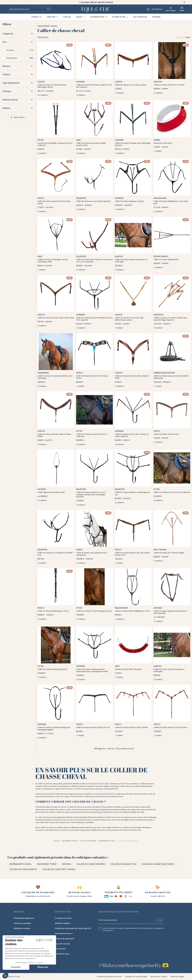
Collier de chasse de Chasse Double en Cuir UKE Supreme (94, 86)
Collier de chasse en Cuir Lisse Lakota (130, 85)
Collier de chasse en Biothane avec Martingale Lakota (52, 86)
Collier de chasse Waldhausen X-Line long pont (171, 202)
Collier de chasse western (91, 864)
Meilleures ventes (22, 928)
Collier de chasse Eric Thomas (59, 869)
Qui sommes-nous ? (64, 933)
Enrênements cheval (21, 864)
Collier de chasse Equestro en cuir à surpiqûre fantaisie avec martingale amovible (91, 494)
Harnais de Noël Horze (163, 143)
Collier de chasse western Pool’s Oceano (170, 727)
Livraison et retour (63, 918)
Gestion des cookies (159, 976)
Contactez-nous (62, 954)
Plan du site (60, 949)
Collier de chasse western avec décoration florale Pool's (132, 554)
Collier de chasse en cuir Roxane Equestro (93, 201)
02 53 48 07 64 (155, 9)
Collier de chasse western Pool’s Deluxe (131, 727)
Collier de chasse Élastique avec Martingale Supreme (133, 144)
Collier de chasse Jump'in (23, 869)
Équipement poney (47, 864)
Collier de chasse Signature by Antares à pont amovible (170, 612)
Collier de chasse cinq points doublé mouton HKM (91, 144)
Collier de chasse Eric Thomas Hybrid (169, 553)
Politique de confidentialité (136, 976)
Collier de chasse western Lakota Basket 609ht (132, 377)
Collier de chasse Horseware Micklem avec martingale (55, 377)
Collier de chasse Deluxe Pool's (166, 434)
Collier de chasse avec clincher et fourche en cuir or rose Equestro (94, 261)
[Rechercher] (29, 9)
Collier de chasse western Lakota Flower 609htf (54, 435)
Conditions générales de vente (109, 976)
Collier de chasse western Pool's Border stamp (54, 202)
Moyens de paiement (64, 938)
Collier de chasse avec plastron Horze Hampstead (92, 554)
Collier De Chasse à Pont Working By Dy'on (94, 611)
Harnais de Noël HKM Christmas (128, 669)
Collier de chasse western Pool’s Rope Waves (92, 377)
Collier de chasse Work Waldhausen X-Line (132, 611)
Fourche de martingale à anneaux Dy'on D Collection (55, 144)
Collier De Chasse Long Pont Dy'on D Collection (92, 435)
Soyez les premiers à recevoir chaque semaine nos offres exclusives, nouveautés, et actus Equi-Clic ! (133, 929)
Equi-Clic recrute (62, 944)
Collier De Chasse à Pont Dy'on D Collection (172, 492)
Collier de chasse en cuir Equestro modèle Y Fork (56, 554)
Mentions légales (63, 923)
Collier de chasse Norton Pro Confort (169, 85)
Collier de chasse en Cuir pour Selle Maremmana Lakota (129, 319)
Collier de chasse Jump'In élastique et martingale (169, 670)
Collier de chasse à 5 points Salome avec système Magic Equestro (170, 319)
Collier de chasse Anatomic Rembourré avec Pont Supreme (94, 319)
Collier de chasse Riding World (166, 259)
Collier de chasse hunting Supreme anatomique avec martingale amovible (92, 670)
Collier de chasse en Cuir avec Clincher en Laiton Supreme (132, 435)
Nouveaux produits (23, 923)
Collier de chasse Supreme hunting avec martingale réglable (54, 728)
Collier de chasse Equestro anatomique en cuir (132, 493)
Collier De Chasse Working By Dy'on (52, 669)
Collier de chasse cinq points (158, 864)
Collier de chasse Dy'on (123, 864)
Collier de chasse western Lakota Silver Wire (56, 318)
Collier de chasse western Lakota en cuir (93, 727)
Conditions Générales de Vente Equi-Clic (73, 928)
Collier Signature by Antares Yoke (51, 492)
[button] (5, 976)
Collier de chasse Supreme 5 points (129, 201)
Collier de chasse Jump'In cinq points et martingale (131, 261)
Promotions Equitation (24, 918)
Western (67, 864)
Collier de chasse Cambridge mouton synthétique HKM (53, 261)
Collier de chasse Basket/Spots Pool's (53, 611)
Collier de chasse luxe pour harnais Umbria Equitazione (171, 377)
